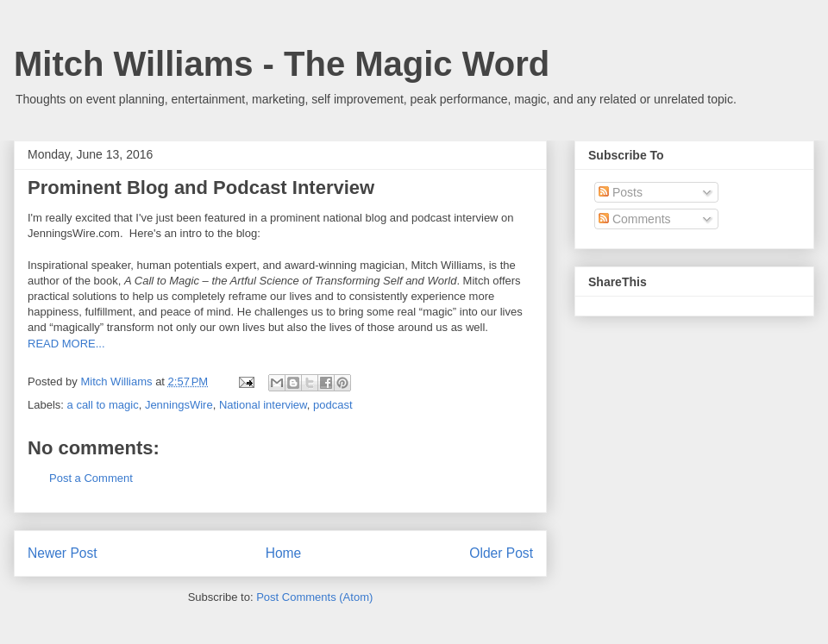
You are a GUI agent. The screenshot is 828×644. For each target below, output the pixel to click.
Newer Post (63, 553)
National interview (263, 405)
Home (284, 553)
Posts (621, 192)
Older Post (501, 553)
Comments (635, 219)
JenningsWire (179, 405)
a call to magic (103, 405)
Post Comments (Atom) (314, 597)
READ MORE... (66, 344)
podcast (333, 405)
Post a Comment (91, 478)
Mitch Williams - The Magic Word (282, 64)
